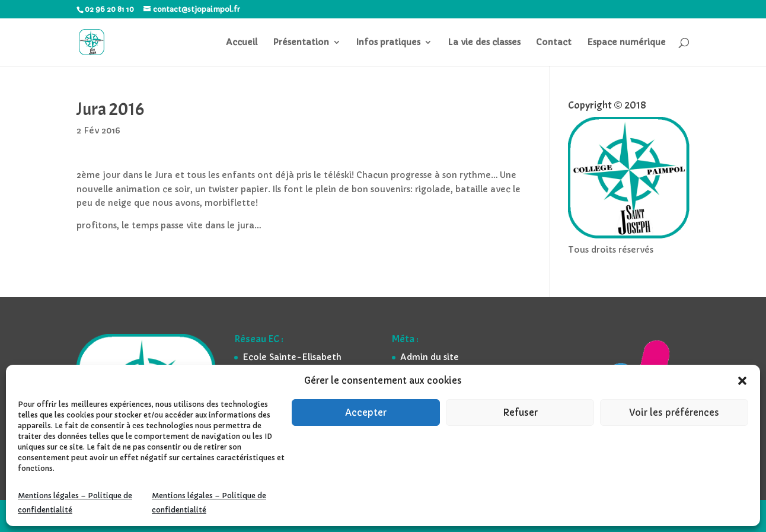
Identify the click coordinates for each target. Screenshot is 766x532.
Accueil (242, 43)
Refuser (520, 412)
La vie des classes (484, 43)
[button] (742, 381)
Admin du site (430, 357)
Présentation (301, 43)
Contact (554, 43)
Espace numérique (626, 43)
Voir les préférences (674, 412)
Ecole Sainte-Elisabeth (292, 357)
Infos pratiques (388, 43)
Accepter (366, 412)
